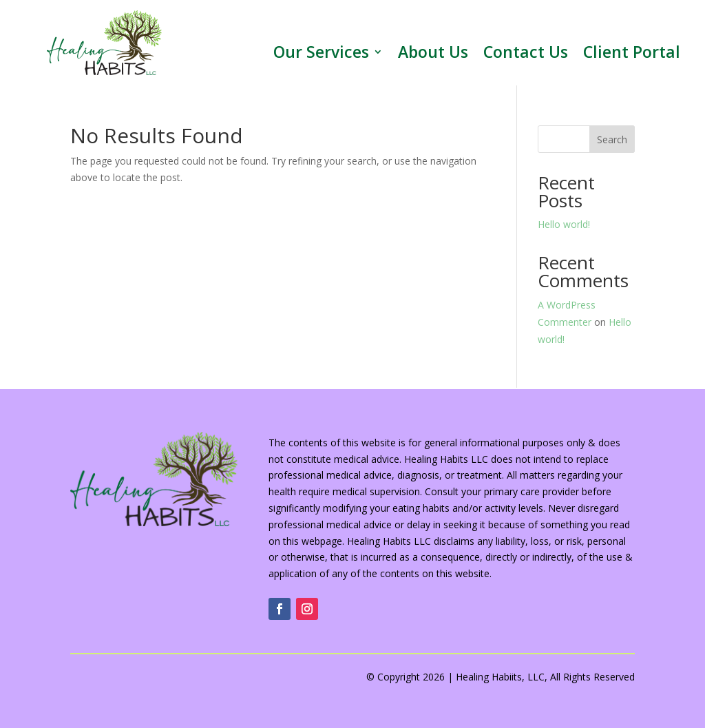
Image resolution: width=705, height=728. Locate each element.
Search (612, 139)
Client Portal (632, 54)
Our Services (321, 54)
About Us (433, 54)
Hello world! (564, 224)
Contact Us (526, 54)
